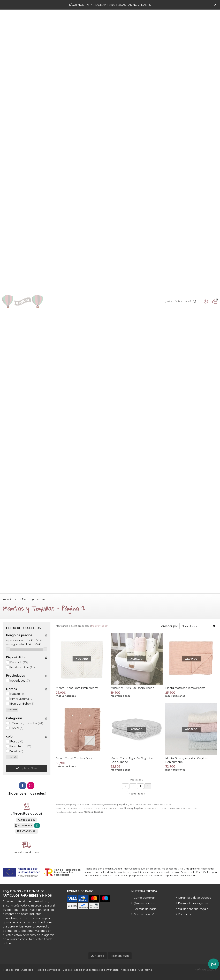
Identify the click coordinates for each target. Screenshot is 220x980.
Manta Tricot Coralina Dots (74, 758)
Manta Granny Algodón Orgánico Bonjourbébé (187, 760)
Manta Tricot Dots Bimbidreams (77, 688)
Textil (172, 808)
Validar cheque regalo (193, 909)
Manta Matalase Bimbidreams (185, 688)
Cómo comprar (144, 897)
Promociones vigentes (193, 903)
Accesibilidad (128, 970)
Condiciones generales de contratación (96, 970)
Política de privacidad (48, 970)
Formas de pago (145, 909)
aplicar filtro (29, 768)
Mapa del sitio (11, 970)
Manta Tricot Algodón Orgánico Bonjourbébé (132, 760)
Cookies (67, 970)
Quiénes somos (144, 903)
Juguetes (98, 956)
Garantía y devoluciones (195, 897)
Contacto (184, 914)
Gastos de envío (145, 914)
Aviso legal (28, 970)
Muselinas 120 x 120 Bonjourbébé (132, 688)
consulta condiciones (27, 852)
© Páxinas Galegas (206, 970)
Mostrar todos (99, 626)
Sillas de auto (120, 956)
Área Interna (145, 970)
